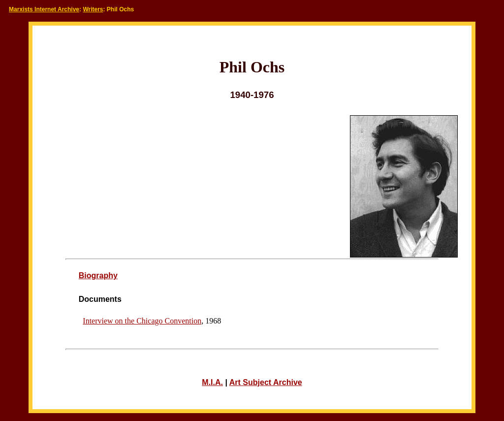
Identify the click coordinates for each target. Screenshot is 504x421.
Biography (98, 275)
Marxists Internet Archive (44, 9)
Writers (93, 9)
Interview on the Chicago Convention (142, 321)
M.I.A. (212, 382)
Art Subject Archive (266, 382)
